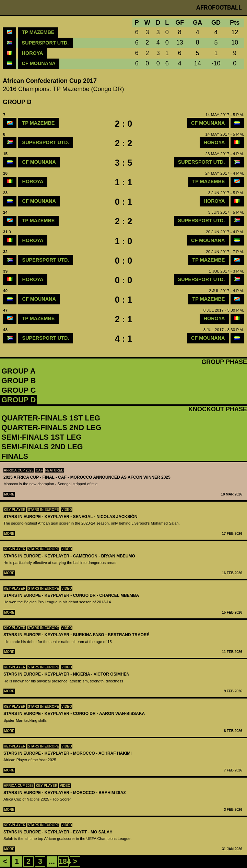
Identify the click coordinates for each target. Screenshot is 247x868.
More (9, 494)
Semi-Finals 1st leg (42, 437)
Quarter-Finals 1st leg (51, 418)
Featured (55, 470)
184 (65, 861)
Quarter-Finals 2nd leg (51, 427)
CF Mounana (39, 63)
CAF (39, 470)
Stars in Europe (43, 510)
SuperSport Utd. (45, 43)
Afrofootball (219, 7)
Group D (19, 400)
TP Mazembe (38, 32)
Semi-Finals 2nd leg (42, 447)
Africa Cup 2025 (19, 470)
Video (67, 510)
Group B (19, 381)
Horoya (33, 53)
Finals (15, 456)
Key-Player (15, 510)
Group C (19, 390)
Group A (19, 371)
